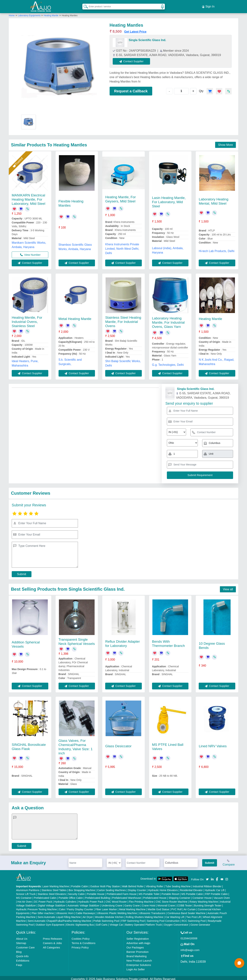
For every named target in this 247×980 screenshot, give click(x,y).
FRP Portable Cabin (216, 892)
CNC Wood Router (116, 900)
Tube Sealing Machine (178, 884)
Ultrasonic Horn (65, 911)
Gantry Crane (132, 903)
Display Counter (137, 888)
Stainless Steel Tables (54, 888)
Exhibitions (23, 958)
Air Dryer (88, 915)
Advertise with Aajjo (138, 941)
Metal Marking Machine (132, 907)
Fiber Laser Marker (106, 907)
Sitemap (21, 941)
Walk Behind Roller (133, 884)
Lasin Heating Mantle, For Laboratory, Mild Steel (169, 200)
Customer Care (25, 945)
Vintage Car (116, 923)
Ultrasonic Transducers (152, 911)
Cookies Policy (81, 936)
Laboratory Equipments (30, 13)
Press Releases (52, 936)
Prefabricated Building (97, 896)
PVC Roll (176, 907)
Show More (226, 143)
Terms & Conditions (83, 941)
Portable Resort (170, 892)
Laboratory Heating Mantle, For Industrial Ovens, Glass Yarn (168, 320)
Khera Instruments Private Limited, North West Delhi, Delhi (122, 247)
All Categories (51, 945)
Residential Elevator (191, 888)
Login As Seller (136, 967)
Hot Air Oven (25, 900)
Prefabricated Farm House (121, 892)
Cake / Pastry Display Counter (76, 907)
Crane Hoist (149, 903)
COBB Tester (185, 903)
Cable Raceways (85, 911)
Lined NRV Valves (213, 744)
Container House (202, 896)
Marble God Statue (158, 907)
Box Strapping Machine (82, 888)
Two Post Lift (193, 915)
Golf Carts (102, 923)
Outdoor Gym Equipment (50, 923)
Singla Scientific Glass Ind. (148, 38)
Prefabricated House (155, 896)
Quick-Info (22, 954)
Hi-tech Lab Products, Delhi (217, 249)
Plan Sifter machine (43, 911)
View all (228, 587)
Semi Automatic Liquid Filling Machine (59, 915)
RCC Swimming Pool (194, 919)
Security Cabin (76, 892)
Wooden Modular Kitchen (109, 915)
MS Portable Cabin (192, 892)
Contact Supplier (134, 59)
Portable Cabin (80, 884)
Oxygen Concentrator (176, 923)
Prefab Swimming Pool (106, 919)
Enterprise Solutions (139, 963)
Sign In (208, 5)
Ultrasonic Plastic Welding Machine (117, 911)
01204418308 (189, 936)
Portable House (96, 892)
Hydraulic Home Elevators (163, 888)
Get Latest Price (135, 29)
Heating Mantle (51, 13)
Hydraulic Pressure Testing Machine (37, 907)
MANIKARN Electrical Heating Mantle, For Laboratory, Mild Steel (28, 197)
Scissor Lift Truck (26, 892)
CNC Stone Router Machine (172, 900)
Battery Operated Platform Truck (144, 923)
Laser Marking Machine (56, 884)
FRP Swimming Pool (133, 919)
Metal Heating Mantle (75, 317)
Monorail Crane (166, 903)
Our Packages (135, 945)
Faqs (19, 963)
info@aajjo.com (190, 948)
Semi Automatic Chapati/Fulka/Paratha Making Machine (59, 919)
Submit (22, 572)
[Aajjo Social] (207, 877)
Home (12, 13)
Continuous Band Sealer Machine (187, 911)
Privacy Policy (80, 945)
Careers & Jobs (52, 941)
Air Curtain (190, 907)
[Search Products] (84, 5)
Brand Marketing (136, 954)
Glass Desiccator (118, 744)
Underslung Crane (112, 903)
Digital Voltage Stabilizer (52, 903)
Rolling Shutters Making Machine (144, 915)
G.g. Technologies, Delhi (168, 363)
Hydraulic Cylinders (65, 900)
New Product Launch (139, 958)
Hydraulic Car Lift (215, 888)
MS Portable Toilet (149, 892)
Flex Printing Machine (141, 900)
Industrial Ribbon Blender (207, 884)
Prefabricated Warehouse (127, 896)
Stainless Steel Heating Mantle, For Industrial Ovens (123, 320)
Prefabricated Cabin (45, 896)
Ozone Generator (200, 923)
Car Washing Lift (175, 915)
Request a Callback (131, 89)
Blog (19, 950)
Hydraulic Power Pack (91, 900)
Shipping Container (179, 896)
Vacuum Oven (222, 896)
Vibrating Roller (155, 884)
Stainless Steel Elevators (52, 892)
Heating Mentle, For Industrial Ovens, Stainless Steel (27, 320)
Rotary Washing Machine (204, 900)
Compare (229, 861)
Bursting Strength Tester (208, 903)
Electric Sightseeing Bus (80, 923)
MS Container (24, 896)
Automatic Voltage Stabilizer (83, 903)
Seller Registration (138, 936)
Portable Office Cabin (71, 896)
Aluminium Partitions (28, 888)
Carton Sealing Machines (111, 888)
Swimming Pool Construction (163, 919)
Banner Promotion (137, 950)
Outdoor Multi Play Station (105, 884)
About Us (22, 936)
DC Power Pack (43, 900)
